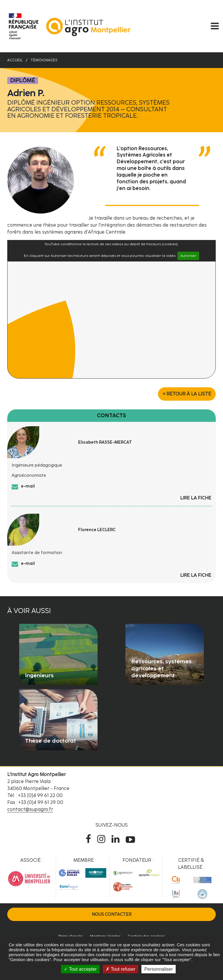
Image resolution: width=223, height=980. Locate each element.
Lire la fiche (196, 498)
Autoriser (188, 256)
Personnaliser (159, 969)
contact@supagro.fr (30, 809)
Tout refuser (121, 969)
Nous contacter (112, 914)
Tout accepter (80, 969)
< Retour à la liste (187, 394)
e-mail (28, 486)
